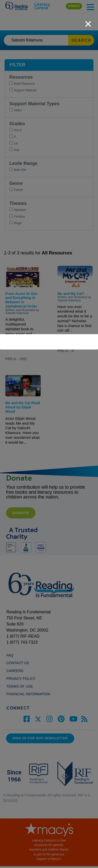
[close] (88, 21)
